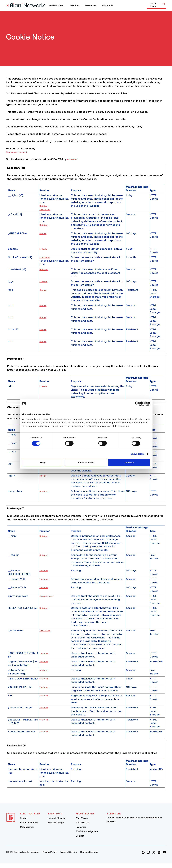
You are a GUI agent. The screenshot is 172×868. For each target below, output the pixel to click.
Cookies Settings (89, 857)
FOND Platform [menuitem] (56, 6)
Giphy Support (48, 596)
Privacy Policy (49, 857)
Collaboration (27, 831)
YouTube (45, 571)
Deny (43, 463)
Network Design (56, 825)
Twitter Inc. (46, 210)
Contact (80, 842)
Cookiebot (74, 159)
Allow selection (86, 463)
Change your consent (19, 152)
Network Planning (57, 820)
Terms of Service (68, 857)
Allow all (129, 463)
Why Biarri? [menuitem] (107, 6)
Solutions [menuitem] (75, 6)
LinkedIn (44, 249)
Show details (138, 454)
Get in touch (158, 5)
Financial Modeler (29, 825)
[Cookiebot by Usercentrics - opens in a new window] (137, 403)
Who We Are (82, 820)
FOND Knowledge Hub (87, 836)
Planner (24, 820)
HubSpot (45, 206)
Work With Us (82, 825)
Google (44, 234)
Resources (81, 831)
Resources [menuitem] (91, 6)
